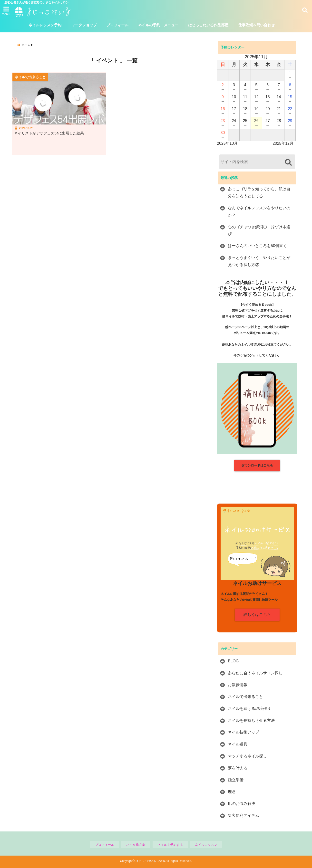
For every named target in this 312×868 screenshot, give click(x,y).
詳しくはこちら (257, 615)
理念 (232, 792)
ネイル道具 (238, 744)
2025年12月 (283, 144)
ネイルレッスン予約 (45, 25)
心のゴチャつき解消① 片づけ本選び (259, 230)
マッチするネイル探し (247, 756)
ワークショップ (84, 25)
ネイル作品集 (136, 845)
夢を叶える (238, 768)
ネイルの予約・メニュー (158, 25)
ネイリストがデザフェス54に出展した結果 (54, 136)
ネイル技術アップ (244, 732)
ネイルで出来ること (245, 697)
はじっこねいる (146, 861)
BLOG (233, 661)
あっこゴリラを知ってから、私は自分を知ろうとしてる (259, 193)
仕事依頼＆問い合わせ (256, 25)
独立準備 (236, 780)
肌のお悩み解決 (242, 804)
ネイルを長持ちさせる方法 (251, 720)
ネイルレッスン (206, 845)
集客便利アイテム (244, 816)
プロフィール (117, 25)
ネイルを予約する (170, 845)
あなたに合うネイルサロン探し (255, 673)
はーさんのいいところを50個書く (257, 246)
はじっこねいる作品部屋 (208, 25)
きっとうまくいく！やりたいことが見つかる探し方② (259, 261)
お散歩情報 (238, 685)
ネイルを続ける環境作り (249, 709)
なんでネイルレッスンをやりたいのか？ (259, 212)
